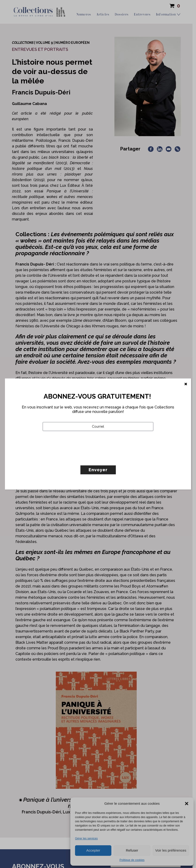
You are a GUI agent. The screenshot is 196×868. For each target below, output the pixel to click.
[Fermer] (186, 384)
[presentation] (78, 458)
